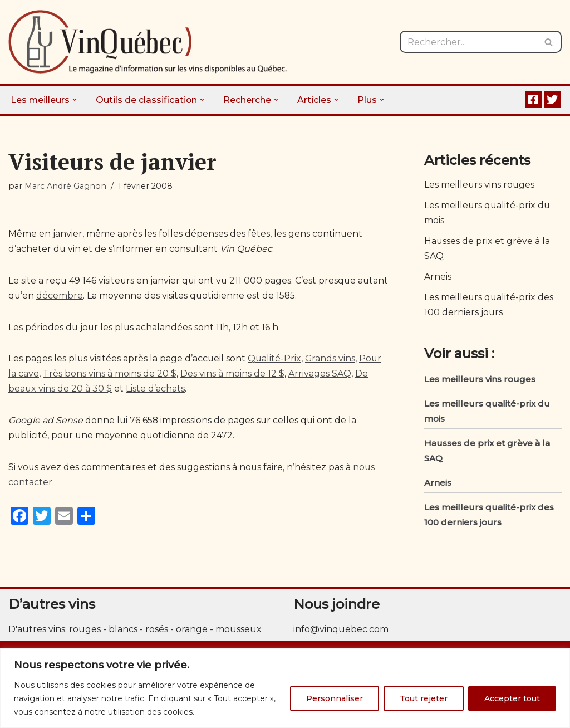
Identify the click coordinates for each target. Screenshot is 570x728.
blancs (123, 631)
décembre (93, 296)
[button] (75, 100)
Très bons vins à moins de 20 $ (110, 375)
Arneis (438, 278)
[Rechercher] (468, 42)
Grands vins (332, 360)
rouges (85, 631)
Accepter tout (512, 698)
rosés (157, 631)
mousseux (239, 631)
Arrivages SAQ (320, 375)
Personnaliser (335, 698)
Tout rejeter (424, 698)
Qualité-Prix (276, 360)
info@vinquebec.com (341, 631)
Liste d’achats (156, 390)
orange (192, 631)
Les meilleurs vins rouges (480, 185)
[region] (285, 688)
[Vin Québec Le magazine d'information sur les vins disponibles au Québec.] (148, 42)
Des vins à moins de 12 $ (232, 375)
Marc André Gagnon (65, 186)
